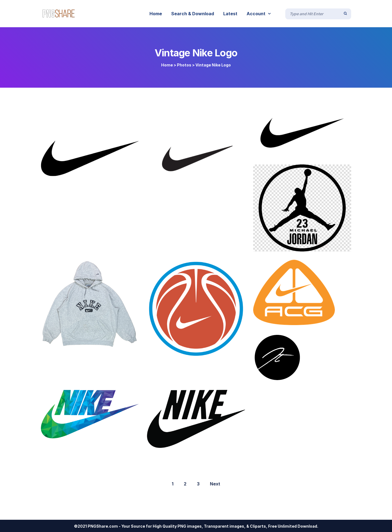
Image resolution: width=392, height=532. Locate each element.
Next (215, 484)
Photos (184, 65)
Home (167, 65)
